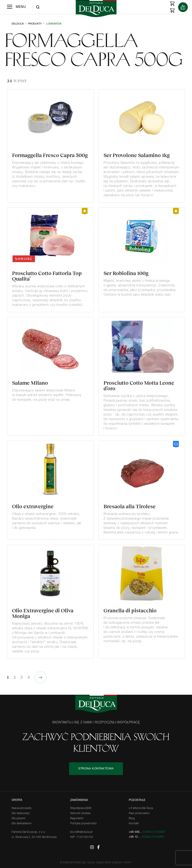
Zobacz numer (154, 832)
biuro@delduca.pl (81, 832)
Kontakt (134, 824)
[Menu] (16, 7)
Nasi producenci (139, 813)
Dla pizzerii (19, 818)
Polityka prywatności (83, 824)
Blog (132, 818)
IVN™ (128, 863)
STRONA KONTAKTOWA (96, 769)
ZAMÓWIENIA (79, 800)
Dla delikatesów (22, 824)
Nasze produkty (22, 808)
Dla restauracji (21, 813)
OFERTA (17, 800)
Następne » (41, 677)
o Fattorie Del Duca (141, 808)
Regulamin (77, 818)
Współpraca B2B (81, 808)
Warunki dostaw (80, 813)
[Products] (183, 7)
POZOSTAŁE (137, 800)
